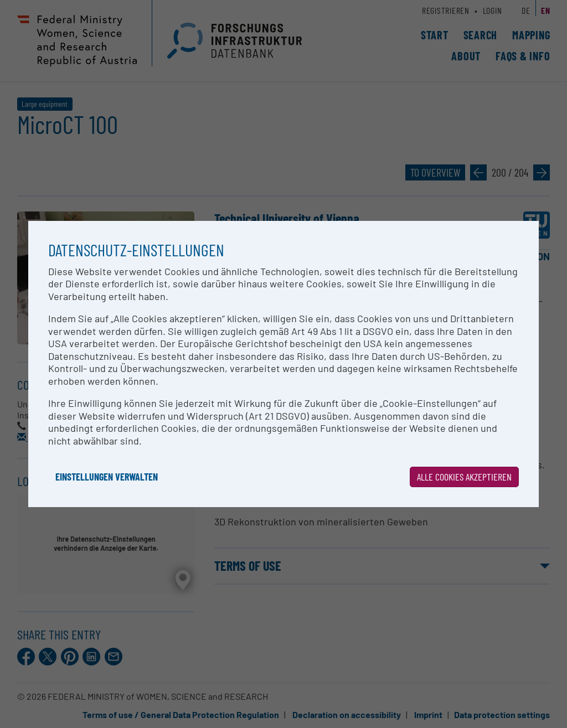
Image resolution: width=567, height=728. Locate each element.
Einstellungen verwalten (107, 477)
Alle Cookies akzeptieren (464, 477)
